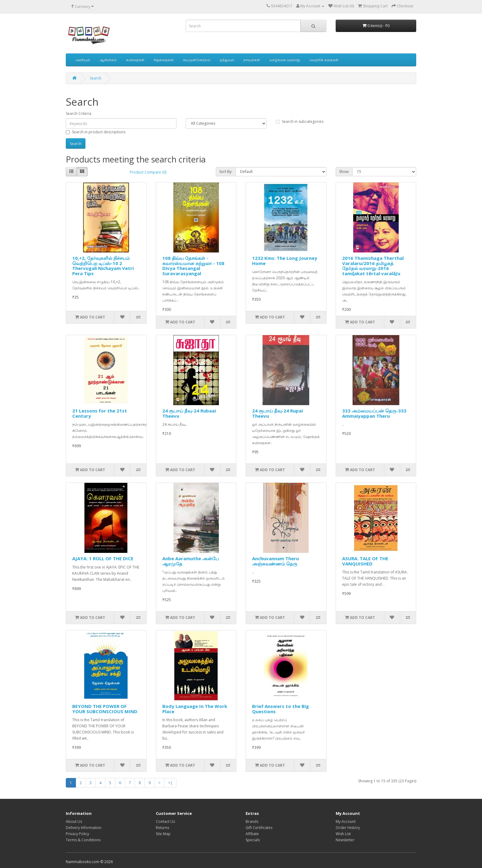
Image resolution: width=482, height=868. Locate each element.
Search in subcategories (300, 121)
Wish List (343, 834)
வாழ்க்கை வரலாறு (285, 60)
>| (170, 783)
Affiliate (252, 834)
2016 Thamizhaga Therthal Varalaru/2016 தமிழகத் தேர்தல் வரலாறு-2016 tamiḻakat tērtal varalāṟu (373, 266)
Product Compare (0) (148, 172)
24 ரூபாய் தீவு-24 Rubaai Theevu (189, 413)
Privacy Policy (77, 834)
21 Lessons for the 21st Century (100, 413)
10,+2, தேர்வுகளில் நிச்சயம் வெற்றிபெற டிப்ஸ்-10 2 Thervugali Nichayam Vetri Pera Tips (103, 266)
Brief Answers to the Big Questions (281, 709)
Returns (162, 828)
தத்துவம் (227, 60)
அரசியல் (83, 60)
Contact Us (165, 821)
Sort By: (226, 172)
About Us (74, 821)
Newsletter (345, 840)
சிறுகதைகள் (164, 60)
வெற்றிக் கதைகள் (324, 60)
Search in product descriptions (96, 132)
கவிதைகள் (135, 60)
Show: (344, 172)
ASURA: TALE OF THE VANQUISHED (365, 561)
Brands (252, 821)
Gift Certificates (259, 828)
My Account (346, 821)
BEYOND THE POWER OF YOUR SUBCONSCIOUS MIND (105, 709)
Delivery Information (84, 828)
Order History (348, 828)
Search (96, 78)
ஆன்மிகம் (108, 60)
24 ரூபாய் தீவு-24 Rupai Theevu (277, 413)
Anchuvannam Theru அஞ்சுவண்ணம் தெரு (275, 561)
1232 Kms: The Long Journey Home (285, 261)
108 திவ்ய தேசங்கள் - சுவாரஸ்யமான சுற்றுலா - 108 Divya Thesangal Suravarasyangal (193, 266)
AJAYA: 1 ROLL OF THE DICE (103, 558)
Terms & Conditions (83, 840)
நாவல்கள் (252, 60)
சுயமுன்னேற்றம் (197, 60)
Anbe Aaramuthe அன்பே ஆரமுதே (191, 561)
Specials (253, 840)
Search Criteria (79, 113)
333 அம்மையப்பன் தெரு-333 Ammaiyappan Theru (374, 413)
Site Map (163, 834)
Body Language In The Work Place (195, 709)
